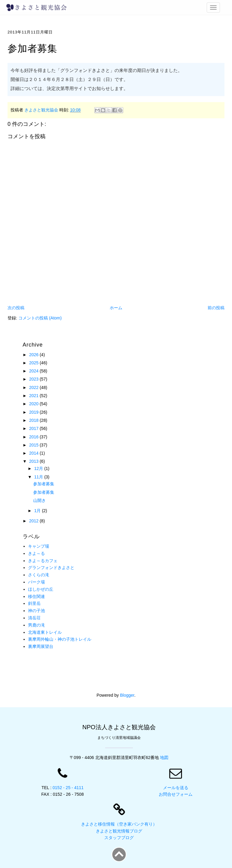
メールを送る (176, 788)
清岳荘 (34, 618)
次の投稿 (16, 308)
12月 (39, 468)
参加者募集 (44, 484)
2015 (34, 445)
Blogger (127, 695)
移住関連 (36, 596)
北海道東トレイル (45, 632)
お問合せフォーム (176, 794)
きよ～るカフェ (43, 561)
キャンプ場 (39, 546)
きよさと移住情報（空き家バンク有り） (119, 824)
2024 (34, 371)
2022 (34, 387)
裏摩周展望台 (41, 646)
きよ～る (36, 553)
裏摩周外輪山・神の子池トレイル (60, 639)
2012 (34, 521)
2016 (34, 437)
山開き (39, 500)
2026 (34, 355)
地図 (164, 758)
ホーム (116, 308)
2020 (34, 404)
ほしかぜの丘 (41, 589)
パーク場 (36, 582)
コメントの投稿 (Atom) (40, 318)
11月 (39, 477)
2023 (34, 379)
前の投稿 (216, 308)
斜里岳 (34, 603)
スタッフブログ (119, 838)
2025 (34, 363)
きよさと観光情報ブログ (119, 831)
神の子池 (36, 611)
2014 (34, 453)
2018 (34, 420)
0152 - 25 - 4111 (68, 788)
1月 (38, 511)
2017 (34, 428)
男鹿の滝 (36, 625)
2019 (34, 412)
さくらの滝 (39, 575)
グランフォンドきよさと (51, 568)
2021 (34, 396)
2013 (34, 461)
